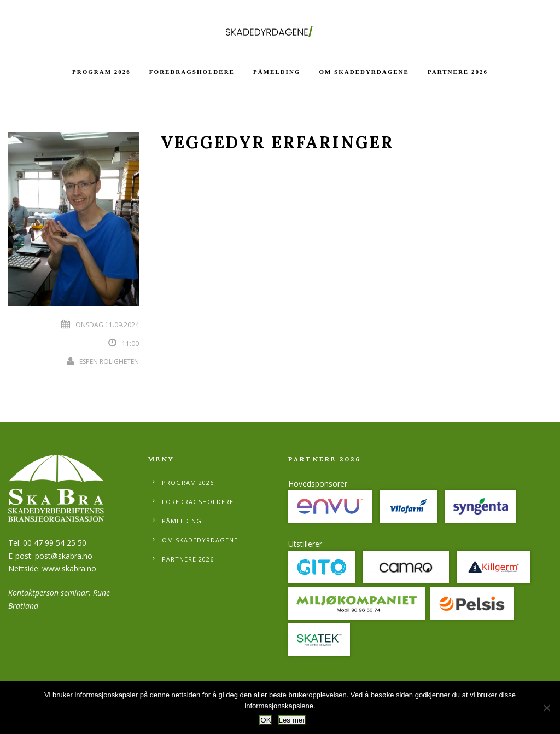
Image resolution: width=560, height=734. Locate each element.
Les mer (292, 720)
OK (266, 720)
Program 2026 (101, 72)
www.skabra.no (69, 568)
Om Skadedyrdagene (364, 72)
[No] (546, 708)
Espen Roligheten (109, 362)
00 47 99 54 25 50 (55, 543)
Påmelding (277, 72)
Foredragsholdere (192, 72)
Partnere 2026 (458, 72)
